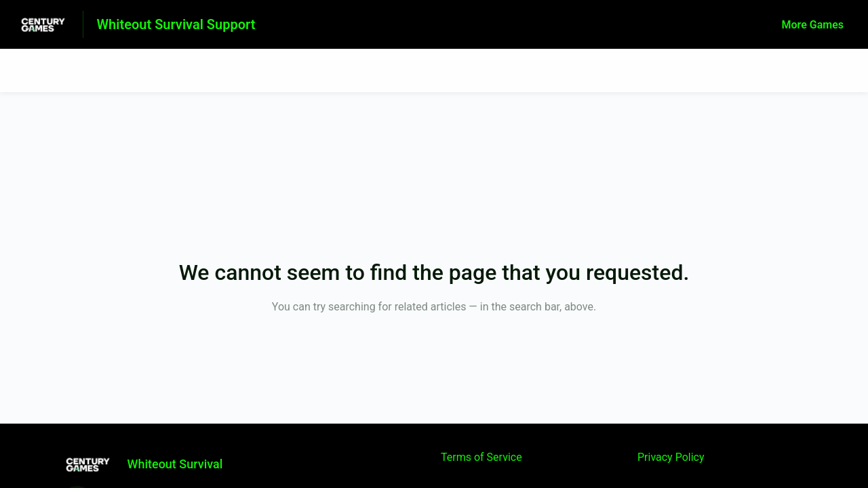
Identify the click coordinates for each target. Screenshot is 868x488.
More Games (813, 25)
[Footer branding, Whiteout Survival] (149, 464)
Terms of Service (481, 457)
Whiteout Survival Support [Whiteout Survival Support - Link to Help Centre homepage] (176, 24)
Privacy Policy (671, 457)
